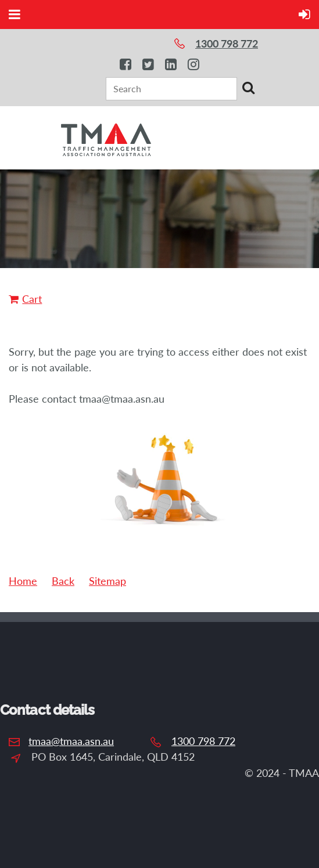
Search (248, 88)
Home (23, 581)
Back (63, 581)
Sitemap (107, 581)
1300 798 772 (203, 741)
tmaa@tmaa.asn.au (71, 741)
